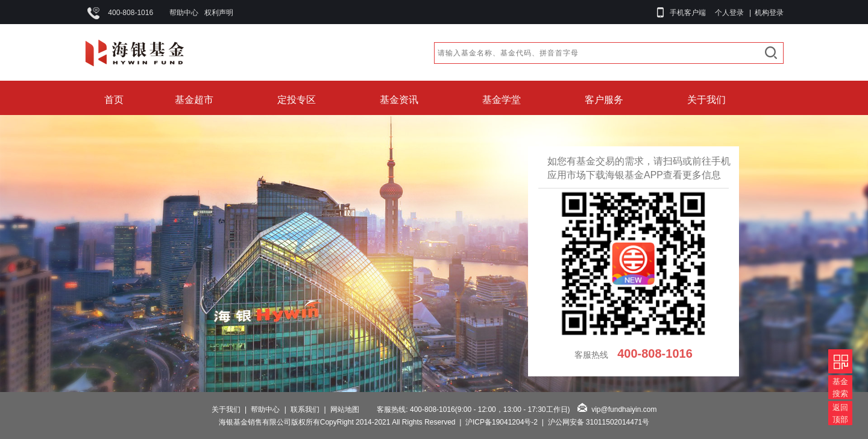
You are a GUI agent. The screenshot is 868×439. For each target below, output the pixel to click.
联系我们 (305, 409)
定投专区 (297, 100)
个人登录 (729, 13)
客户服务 (604, 100)
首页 (114, 100)
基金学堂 (502, 100)
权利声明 (219, 13)
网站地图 (345, 409)
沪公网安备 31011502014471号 (599, 422)
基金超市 (194, 100)
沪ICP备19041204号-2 (502, 422)
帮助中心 (184, 13)
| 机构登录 (765, 13)
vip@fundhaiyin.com (624, 409)
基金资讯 (399, 100)
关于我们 (706, 100)
